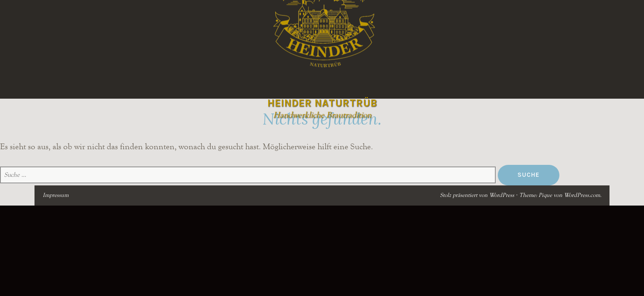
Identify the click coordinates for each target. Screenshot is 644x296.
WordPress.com (582, 195)
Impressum (56, 195)
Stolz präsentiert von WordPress (477, 195)
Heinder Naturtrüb (322, 103)
